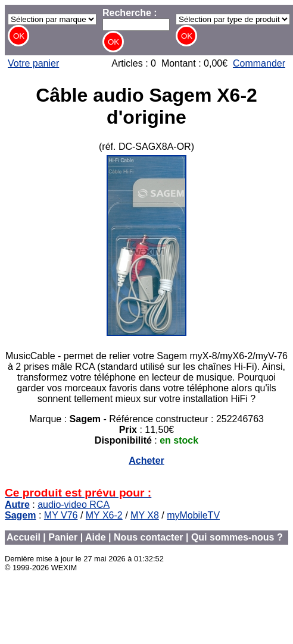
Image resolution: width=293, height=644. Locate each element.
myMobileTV (193, 515)
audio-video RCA (74, 505)
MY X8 (145, 515)
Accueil (24, 537)
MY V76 (61, 515)
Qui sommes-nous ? (237, 537)
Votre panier (33, 63)
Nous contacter (148, 537)
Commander (259, 63)
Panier (63, 537)
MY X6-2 (104, 515)
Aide (96, 537)
